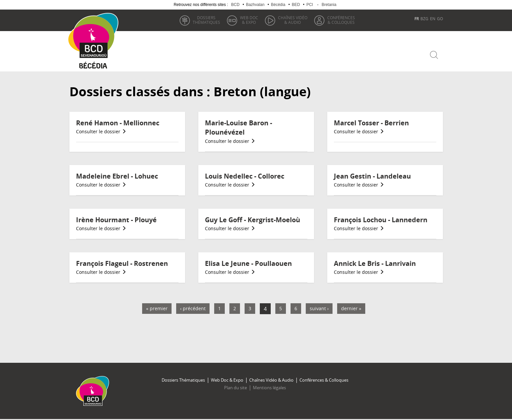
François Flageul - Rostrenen (122, 263)
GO (440, 19)
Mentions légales (269, 388)
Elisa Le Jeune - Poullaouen (248, 263)
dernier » (351, 308)
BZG (424, 19)
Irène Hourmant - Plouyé (116, 220)
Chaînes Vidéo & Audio (271, 380)
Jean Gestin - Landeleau (372, 176)
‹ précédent (193, 308)
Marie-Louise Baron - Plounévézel (238, 128)
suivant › (319, 308)
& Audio (293, 20)
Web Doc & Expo (227, 380)
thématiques (206, 20)
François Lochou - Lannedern (381, 220)
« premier (157, 308)
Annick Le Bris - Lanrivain (375, 263)
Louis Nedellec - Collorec (245, 176)
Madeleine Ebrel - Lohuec (117, 176)
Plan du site (236, 388)
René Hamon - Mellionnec (118, 123)
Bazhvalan (255, 5)
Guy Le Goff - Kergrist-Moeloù (253, 220)
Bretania (329, 5)
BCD (235, 5)
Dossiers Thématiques (183, 380)
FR (417, 19)
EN (433, 19)
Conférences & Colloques (324, 380)
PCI (310, 5)
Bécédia (278, 5)
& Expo (249, 20)
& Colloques (341, 20)
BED (296, 5)
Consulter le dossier (101, 131)
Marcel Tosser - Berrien (371, 123)
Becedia (93, 67)
